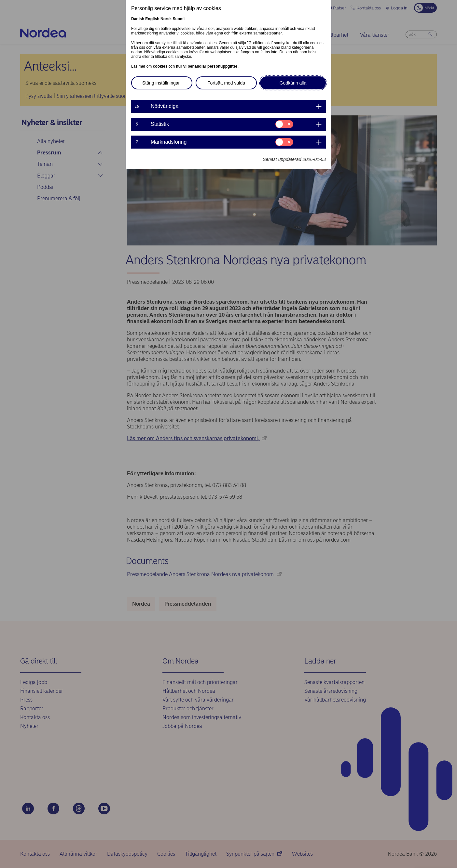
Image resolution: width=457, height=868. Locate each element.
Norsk (166, 19)
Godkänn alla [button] (293, 83)
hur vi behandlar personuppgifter (207, 66)
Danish (138, 19)
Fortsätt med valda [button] (226, 83)
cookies (161, 66)
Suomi (179, 19)
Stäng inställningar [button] (161, 83)
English (152, 19)
